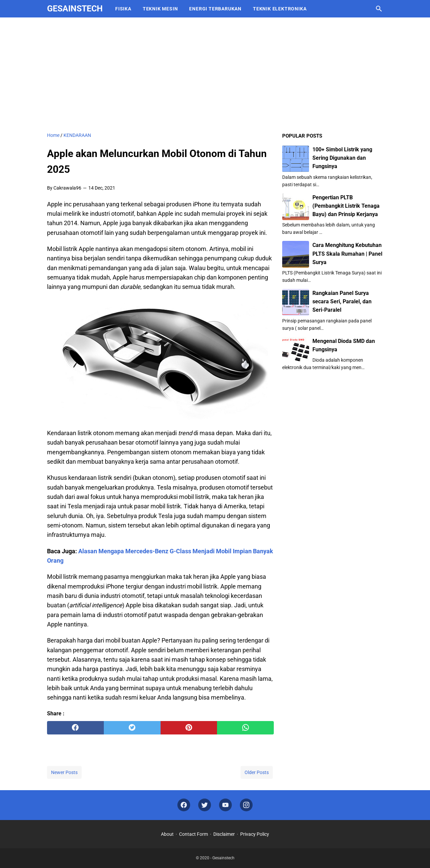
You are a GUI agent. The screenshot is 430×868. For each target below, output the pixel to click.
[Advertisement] (215, 74)
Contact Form (193, 834)
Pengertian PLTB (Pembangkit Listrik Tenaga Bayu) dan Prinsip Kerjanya (346, 206)
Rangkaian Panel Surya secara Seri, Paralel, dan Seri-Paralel (342, 301)
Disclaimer (224, 834)
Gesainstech (75, 9)
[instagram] (246, 805)
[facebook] (75, 728)
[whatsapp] (245, 728)
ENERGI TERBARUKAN (215, 9)
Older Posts (257, 772)
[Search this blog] (379, 9)
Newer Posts (64, 772)
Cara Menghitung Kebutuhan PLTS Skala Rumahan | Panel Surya (347, 253)
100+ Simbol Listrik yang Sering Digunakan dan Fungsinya (342, 158)
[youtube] (225, 805)
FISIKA (123, 9)
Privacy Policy (255, 834)
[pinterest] (189, 728)
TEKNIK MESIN (160, 9)
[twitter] (132, 728)
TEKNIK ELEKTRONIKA (280, 9)
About (167, 834)
